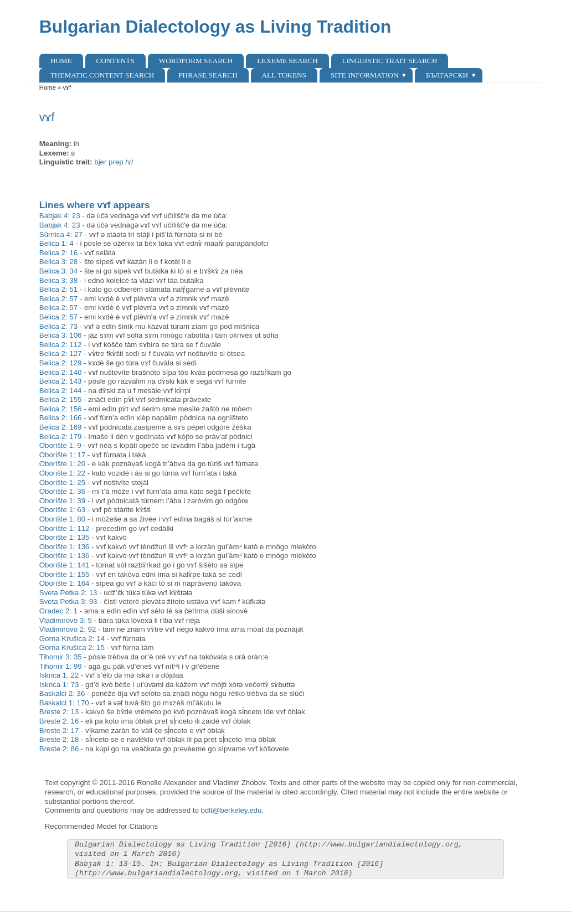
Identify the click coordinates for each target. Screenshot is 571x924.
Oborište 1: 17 (62, 455)
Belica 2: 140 (61, 372)
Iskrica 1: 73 (59, 685)
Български (447, 75)
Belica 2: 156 (61, 409)
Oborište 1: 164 (65, 583)
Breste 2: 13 (59, 712)
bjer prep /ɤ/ (114, 162)
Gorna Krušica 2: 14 (72, 639)
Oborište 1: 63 (62, 510)
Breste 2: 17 (59, 731)
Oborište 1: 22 (62, 473)
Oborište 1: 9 (60, 445)
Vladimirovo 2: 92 (68, 629)
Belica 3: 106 (61, 335)
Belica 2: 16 (58, 253)
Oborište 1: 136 (65, 547)
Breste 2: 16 (59, 721)
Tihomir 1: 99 (61, 666)
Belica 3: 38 (58, 280)
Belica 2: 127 (61, 353)
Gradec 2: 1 (58, 611)
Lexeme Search (287, 61)
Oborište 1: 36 (62, 491)
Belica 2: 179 (61, 437)
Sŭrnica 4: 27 (61, 234)
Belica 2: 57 (58, 299)
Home (61, 61)
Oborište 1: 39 (62, 501)
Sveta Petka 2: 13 (68, 593)
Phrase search (208, 75)
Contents (115, 61)
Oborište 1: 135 (65, 537)
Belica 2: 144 (61, 391)
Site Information (365, 75)
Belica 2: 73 (58, 326)
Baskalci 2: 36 (62, 693)
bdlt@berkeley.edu (231, 810)
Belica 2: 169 (61, 427)
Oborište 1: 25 (62, 482)
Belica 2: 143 (61, 381)
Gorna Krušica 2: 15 (72, 647)
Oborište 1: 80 (62, 519)
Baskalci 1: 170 (64, 703)
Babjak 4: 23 (60, 216)
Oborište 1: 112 (65, 528)
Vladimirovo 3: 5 (66, 620)
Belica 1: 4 (56, 243)
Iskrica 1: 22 (59, 675)
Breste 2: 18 (59, 739)
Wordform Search (196, 61)
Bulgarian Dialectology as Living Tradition (215, 27)
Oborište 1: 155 (65, 574)
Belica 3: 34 (58, 271)
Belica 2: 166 (61, 418)
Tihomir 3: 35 (61, 657)
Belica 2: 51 (58, 289)
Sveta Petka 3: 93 (68, 602)
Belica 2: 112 (61, 345)
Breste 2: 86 (59, 749)
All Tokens (284, 75)
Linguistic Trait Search (390, 61)
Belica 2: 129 (61, 363)
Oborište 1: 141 (65, 565)
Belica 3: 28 (58, 262)
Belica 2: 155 (61, 399)
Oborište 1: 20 (62, 464)
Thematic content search (102, 75)
